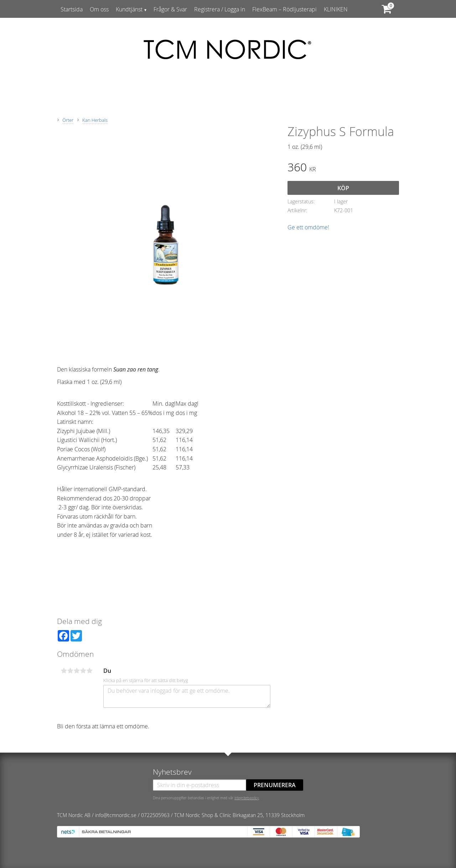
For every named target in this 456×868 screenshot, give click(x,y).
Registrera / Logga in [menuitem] (220, 9)
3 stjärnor (77, 671)
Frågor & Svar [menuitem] (170, 9)
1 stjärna (64, 671)
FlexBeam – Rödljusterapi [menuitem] (284, 9)
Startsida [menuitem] (72, 9)
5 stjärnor (89, 671)
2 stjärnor (70, 671)
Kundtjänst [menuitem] (129, 9)
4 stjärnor (83, 671)
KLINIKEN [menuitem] (336, 9)
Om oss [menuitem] (99, 9)
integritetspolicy (247, 798)
